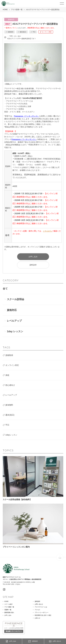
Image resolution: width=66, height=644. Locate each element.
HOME (5, 10)
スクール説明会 (16, 299)
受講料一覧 (8, 610)
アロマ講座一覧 (17, 10)
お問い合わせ (55, 641)
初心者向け (10, 385)
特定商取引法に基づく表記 (43, 615)
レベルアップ (14, 321)
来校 (7, 375)
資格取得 (9, 355)
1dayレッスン (11, 435)
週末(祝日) (10, 415)
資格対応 (12, 310)
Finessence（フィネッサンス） (26, 116)
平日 (7, 425)
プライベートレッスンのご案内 (33, 526)
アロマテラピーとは (41, 607)
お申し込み (11, 641)
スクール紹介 (9, 604)
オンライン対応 (12, 365)
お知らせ (37, 618)
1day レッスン (15, 331)
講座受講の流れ (9, 613)
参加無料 (9, 405)
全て (5, 289)
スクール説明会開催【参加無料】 (33, 478)
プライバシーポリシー (42, 613)
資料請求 (33, 641)
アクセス (37, 610)
